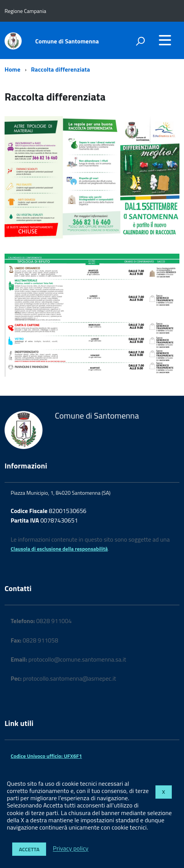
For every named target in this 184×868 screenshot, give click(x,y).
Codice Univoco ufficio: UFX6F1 (46, 756)
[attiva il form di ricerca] (140, 41)
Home (12, 69)
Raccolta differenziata (60, 69)
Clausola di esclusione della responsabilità (59, 549)
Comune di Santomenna (67, 41)
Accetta (29, 849)
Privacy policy (71, 849)
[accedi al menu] (165, 40)
